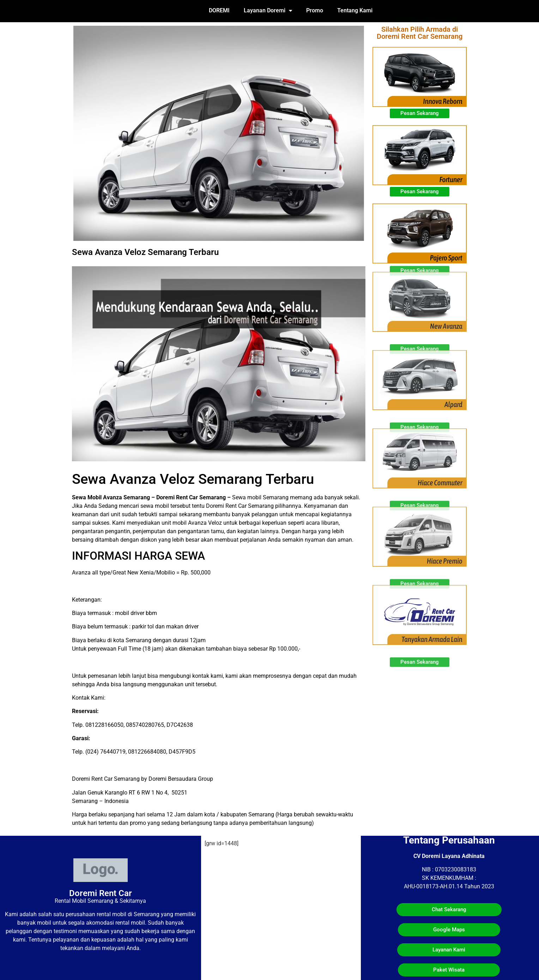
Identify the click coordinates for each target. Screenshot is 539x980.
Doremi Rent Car (101, 893)
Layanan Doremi (268, 11)
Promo (315, 10)
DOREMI (219, 10)
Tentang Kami (355, 10)
